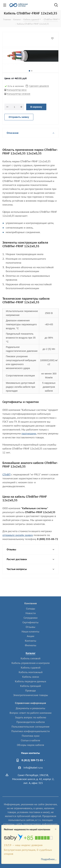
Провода (30, 691)
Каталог (31, 653)
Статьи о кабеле (30, 740)
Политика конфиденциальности (30, 731)
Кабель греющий (30, 686)
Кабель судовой (31, 668)
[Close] (56, 829)
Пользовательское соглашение (30, 727)
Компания (31, 603)
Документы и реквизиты (30, 708)
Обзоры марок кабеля (30, 745)
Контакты (31, 641)
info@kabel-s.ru (33, 768)
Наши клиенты (30, 632)
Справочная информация (30, 703)
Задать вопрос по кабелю (31, 717)
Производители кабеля (31, 722)
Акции (30, 636)
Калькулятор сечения (19, 94)
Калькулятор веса (17, 90)
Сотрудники (30, 618)
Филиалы (31, 645)
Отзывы (30, 627)
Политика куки (31, 736)
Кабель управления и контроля (31, 663)
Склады (31, 609)
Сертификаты (30, 622)
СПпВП (7, 474)
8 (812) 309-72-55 (32, 760)
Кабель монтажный (31, 672)
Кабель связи (31, 677)
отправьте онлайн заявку (18, 535)
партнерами (29, 434)
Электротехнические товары (31, 695)
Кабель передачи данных (31, 681)
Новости (31, 613)
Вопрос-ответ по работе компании (30, 713)
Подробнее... (49, 859)
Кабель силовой (30, 658)
